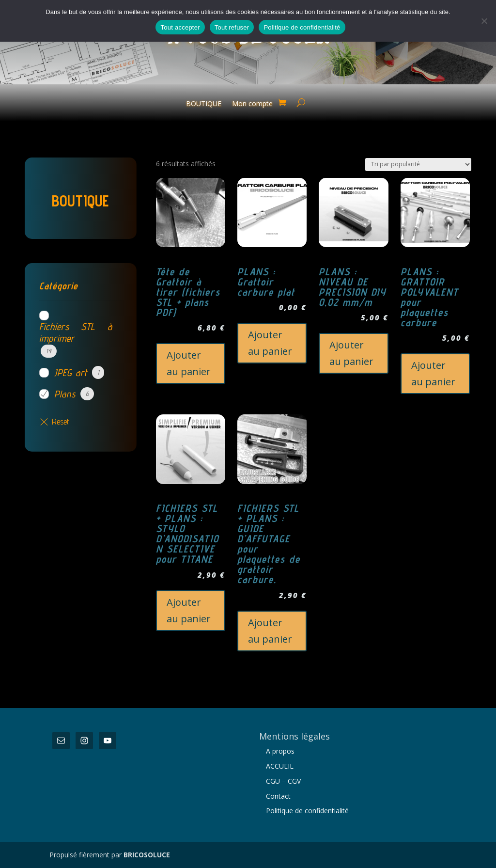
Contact (278, 796)
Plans (65, 394)
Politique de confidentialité (307, 811)
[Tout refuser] (484, 21)
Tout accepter (180, 27)
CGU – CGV (283, 781)
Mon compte (252, 104)
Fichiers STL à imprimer (76, 332)
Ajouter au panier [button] (189, 363)
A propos (280, 751)
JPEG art (71, 373)
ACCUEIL (280, 766)
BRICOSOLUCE (147, 855)
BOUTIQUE (204, 104)
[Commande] (418, 165)
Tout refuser (232, 27)
